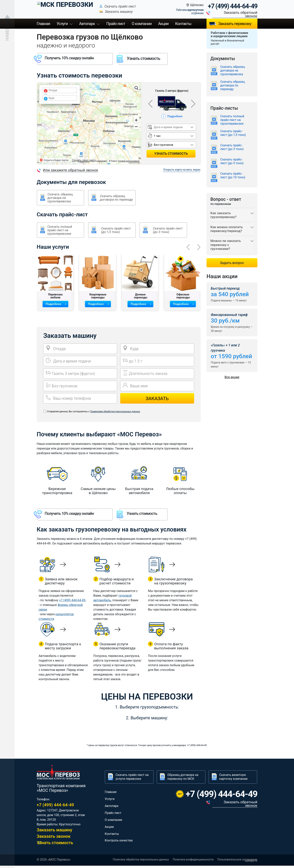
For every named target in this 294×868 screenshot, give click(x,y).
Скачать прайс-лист (107, 6)
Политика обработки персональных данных (141, 862)
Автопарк (87, 24)
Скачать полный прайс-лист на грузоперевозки (60, 230)
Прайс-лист (113, 815)
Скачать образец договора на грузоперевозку (60, 198)
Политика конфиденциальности (193, 862)
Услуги (62, 24)
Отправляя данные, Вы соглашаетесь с (93, 412)
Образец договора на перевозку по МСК (183, 779)
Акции (163, 24)
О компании (142, 24)
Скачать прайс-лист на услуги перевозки (132, 779)
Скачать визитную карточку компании (233, 779)
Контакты (183, 24)
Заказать (157, 399)
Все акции (232, 382)
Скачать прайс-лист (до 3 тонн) (168, 230)
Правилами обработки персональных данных (115, 412)
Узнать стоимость (55, 845)
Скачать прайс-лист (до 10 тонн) (233, 175)
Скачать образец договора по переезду (116, 198)
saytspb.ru (251, 863)
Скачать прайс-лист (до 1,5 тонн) (116, 230)
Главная (43, 24)
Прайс (116, 24)
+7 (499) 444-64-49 (233, 6)
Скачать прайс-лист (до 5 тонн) (232, 161)
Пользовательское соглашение (237, 862)
